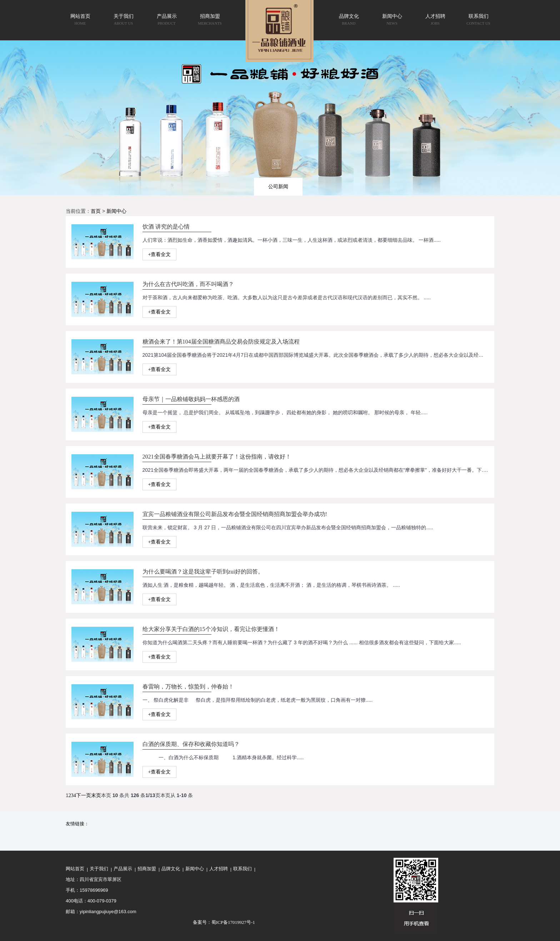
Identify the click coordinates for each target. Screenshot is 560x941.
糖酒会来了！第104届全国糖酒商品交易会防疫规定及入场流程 (221, 342)
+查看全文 (160, 254)
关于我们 (99, 869)
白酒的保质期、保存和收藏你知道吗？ (191, 744)
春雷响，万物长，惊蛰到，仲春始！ (188, 687)
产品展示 (123, 869)
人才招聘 (219, 869)
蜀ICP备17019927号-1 (233, 922)
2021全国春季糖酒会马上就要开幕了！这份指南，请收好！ (217, 457)
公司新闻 (278, 186)
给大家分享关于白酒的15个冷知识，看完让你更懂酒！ (211, 629)
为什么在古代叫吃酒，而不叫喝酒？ (188, 284)
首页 (96, 211)
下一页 (84, 795)
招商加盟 (147, 869)
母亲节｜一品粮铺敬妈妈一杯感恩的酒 (191, 399)
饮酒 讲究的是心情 (166, 227)
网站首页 (75, 869)
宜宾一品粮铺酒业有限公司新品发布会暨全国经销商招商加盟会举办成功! (235, 514)
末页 (96, 795)
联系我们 (242, 869)
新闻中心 (116, 211)
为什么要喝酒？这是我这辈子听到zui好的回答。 (203, 572)
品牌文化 (171, 869)
